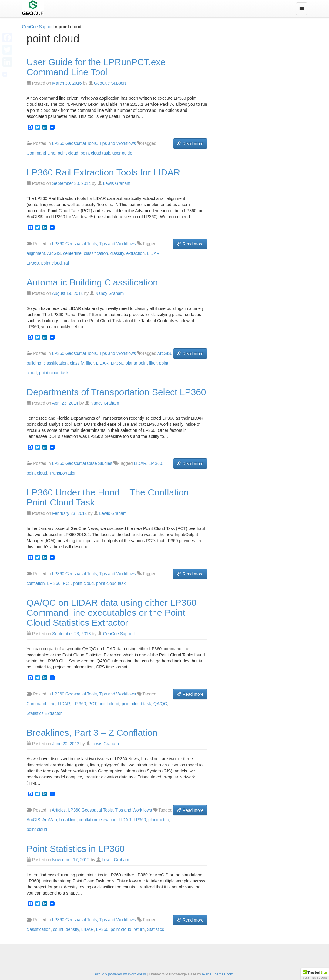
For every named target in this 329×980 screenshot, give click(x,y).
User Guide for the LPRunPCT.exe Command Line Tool (96, 67)
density (72, 929)
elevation (108, 820)
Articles (59, 810)
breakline (68, 820)
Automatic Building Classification (92, 282)
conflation (36, 583)
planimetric (159, 820)
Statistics (156, 929)
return (139, 929)
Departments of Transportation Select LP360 (116, 392)
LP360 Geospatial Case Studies (82, 463)
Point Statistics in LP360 (76, 849)
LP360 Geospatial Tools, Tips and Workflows (94, 143)
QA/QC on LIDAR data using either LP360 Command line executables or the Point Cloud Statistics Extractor (112, 613)
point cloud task (95, 153)
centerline (72, 253)
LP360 (33, 263)
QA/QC (160, 704)
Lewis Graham (117, 183)
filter (90, 363)
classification (96, 253)
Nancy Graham (109, 293)
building (34, 363)
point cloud (68, 153)
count (58, 929)
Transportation (63, 473)
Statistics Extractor (44, 713)
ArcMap (50, 820)
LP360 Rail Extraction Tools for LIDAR (103, 172)
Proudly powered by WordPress (120, 974)
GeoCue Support (38, 27)
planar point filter (141, 363)
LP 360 (155, 463)
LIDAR (153, 253)
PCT (67, 583)
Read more (190, 144)
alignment (36, 253)
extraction (135, 253)
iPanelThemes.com (218, 974)
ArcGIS (54, 253)
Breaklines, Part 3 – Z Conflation (92, 733)
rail (67, 263)
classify (117, 253)
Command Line (41, 153)
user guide (122, 153)
